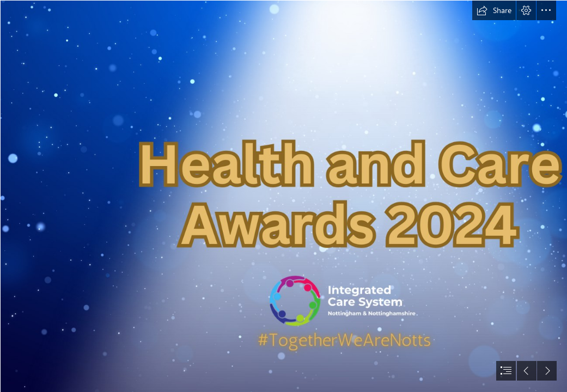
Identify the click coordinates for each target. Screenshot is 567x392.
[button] (494, 10)
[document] (283, 196)
